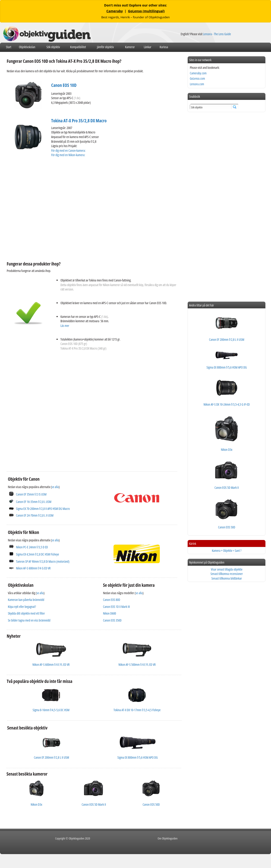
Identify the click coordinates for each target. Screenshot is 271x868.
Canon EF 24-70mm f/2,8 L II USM (35, 515)
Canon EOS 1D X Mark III (117, 607)
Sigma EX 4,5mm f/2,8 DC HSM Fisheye (38, 554)
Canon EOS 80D (112, 600)
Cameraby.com (198, 73)
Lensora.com (197, 84)
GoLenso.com (197, 78)
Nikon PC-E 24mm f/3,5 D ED (32, 547)
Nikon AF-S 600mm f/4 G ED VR (33, 568)
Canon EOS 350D (112, 620)
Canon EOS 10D (64, 85)
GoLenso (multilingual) (146, 11)
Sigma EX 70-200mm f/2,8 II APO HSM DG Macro (43, 509)
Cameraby (115, 11)
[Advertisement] (43, 209)
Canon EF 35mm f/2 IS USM (31, 494)
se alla (55, 487)
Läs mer (65, 326)
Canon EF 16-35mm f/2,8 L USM (34, 502)
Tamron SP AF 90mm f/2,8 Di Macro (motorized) (43, 561)
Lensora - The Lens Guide (217, 34)
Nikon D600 (110, 613)
